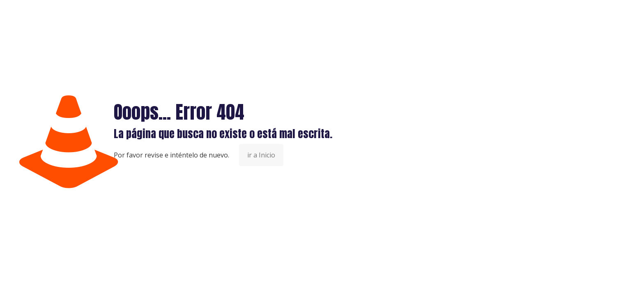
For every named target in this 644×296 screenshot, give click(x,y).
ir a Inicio (261, 155)
